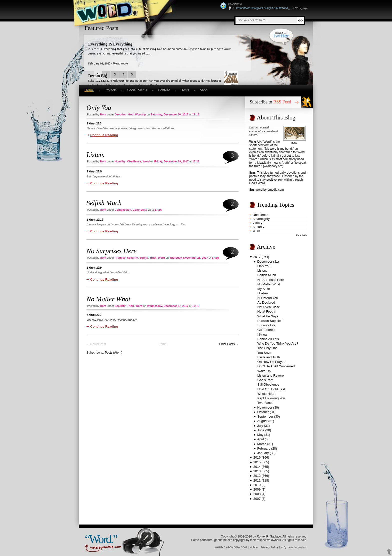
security (132, 258)
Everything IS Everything (110, 44)
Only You (99, 108)
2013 (257, 471)
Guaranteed (266, 330)
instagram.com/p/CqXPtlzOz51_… (271, 8)
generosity (140, 210)
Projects (110, 90)
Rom (103, 114)
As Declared (266, 302)
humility (120, 161)
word (146, 161)
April (260, 439)
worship (140, 114)
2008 (257, 494)
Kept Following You (271, 398)
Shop (204, 90)
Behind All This (268, 339)
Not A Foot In (267, 311)
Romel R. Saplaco (269, 537)
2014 (257, 467)
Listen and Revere (270, 375)
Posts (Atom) (113, 353)
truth (153, 258)
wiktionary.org (273, 166)
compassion (123, 210)
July (260, 426)
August (262, 421)
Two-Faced (265, 403)
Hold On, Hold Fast (271, 389)
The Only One (267, 348)
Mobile (254, 547)
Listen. (96, 155)
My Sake (264, 289)
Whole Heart (266, 394)
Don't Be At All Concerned (276, 366)
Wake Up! (264, 371)
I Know (262, 334)
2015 (257, 462)
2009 (257, 489)
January (263, 453)
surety (144, 258)
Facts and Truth (268, 357)
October (263, 412)
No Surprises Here (111, 251)
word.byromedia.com (270, 190)
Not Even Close (268, 307)
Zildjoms (234, 4)
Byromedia (290, 547)
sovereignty (261, 219)
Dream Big (97, 76)
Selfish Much (104, 203)
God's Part (265, 380)
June (261, 430)
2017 (257, 257)
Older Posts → (229, 344)
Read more (121, 63)
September (265, 416)
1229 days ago (301, 8)
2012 (257, 476)
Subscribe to (270, 102)
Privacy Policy (269, 547)
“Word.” (101, 539)
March (262, 444)
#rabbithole (243, 8)
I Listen (262, 293)
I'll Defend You (268, 298)
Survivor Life (266, 325)
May (260, 435)
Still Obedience (268, 384)
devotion (121, 114)
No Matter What (108, 299)
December (265, 262)
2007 (257, 499)
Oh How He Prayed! (272, 362)
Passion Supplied (270, 321)
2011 (257, 480)
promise (120, 258)
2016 (257, 457)
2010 (257, 485)
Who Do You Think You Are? (278, 343)
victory (257, 223)
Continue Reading (104, 135)
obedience (134, 161)
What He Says (268, 316)
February (264, 448)
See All (301, 235)
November (265, 407)
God (131, 114)
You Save (264, 353)
